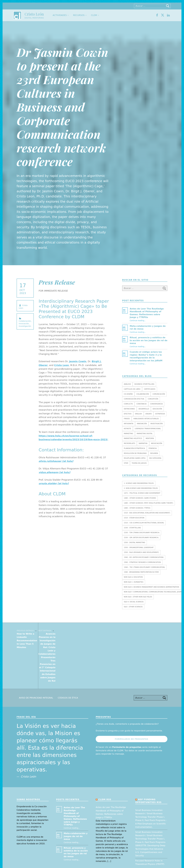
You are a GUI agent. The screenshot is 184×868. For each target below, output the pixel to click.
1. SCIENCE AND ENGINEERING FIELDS (139, 483)
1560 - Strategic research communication (142, 562)
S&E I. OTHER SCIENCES (133, 607)
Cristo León (34, 14)
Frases (127, 419)
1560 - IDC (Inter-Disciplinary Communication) (144, 557)
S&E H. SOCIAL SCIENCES (134, 602)
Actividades (60, 15)
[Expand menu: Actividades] (68, 15)
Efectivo (128, 414)
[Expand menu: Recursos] (86, 15)
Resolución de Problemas (135, 453)
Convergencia (156, 404)
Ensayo (149, 414)
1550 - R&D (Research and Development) (141, 552)
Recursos (79, 15)
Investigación (25, 326)
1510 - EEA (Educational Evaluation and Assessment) (147, 513)
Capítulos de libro (132, 389)
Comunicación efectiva (134, 399)
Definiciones (129, 409)
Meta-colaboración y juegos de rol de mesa (76, 796)
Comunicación (159, 394)
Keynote (127, 429)
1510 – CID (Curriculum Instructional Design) (144, 523)
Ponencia (153, 448)
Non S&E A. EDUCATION (133, 577)
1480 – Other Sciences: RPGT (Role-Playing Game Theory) (148, 503)
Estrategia (160, 414)
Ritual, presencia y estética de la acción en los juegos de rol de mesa (149, 340)
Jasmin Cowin (78, 361)
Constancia (141, 404)
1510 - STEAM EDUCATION (134, 518)
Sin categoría (155, 458)
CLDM (94, 15)
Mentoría (150, 438)
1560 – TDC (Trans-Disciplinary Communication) (144, 567)
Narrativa (143, 443)
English (138, 414)
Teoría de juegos (139, 463)
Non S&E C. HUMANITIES (134, 582)
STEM (126, 463)
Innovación (24, 324)
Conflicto (128, 404)
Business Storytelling (144, 384)
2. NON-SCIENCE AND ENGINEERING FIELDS (141, 488)
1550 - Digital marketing (134, 543)
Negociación (157, 443)
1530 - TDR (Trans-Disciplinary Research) (142, 533)
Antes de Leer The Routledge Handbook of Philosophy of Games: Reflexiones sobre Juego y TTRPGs (75, 776)
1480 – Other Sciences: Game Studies (140, 498)
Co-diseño (128, 394)
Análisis (127, 384)
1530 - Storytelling (132, 528)
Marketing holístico (133, 438)
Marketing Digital (145, 434)
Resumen (154, 453)
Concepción (153, 399)
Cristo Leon (62, 365)
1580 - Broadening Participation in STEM (141, 572)
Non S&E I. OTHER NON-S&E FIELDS (138, 597)
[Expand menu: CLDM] (98, 15)
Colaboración (25, 321)
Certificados (150, 389)
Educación (157, 409)
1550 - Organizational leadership (139, 547)
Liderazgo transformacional (148, 429)
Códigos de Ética (68, 657)
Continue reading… (138, 321)
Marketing (128, 434)
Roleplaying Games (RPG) (135, 458)
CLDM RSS (105, 759)
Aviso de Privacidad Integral (36, 657)
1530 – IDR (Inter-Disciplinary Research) (141, 538)
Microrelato (129, 443)
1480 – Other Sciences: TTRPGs (137, 508)
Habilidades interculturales (146, 419)
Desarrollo (144, 409)
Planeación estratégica (134, 448)
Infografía (129, 424)
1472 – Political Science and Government (142, 493)
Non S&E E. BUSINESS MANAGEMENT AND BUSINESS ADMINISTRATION (151, 587)
